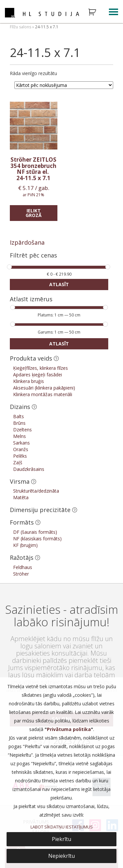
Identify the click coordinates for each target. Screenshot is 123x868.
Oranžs (21, 449)
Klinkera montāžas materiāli (43, 394)
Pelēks (20, 456)
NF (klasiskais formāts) (37, 539)
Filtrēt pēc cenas (33, 256)
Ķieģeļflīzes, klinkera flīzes (41, 368)
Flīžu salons (20, 27)
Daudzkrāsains (29, 469)
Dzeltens (22, 430)
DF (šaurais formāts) (35, 532)
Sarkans (21, 443)
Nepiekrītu (61, 856)
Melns (20, 436)
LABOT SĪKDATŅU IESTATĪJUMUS (62, 827)
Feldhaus (23, 567)
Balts (19, 416)
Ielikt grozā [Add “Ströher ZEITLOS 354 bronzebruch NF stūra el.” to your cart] (34, 213)
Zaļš (18, 462)
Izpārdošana (27, 242)
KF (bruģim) (25, 545)
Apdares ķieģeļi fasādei (38, 375)
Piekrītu (61, 839)
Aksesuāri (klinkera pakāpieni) (44, 388)
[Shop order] (64, 85)
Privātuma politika (69, 729)
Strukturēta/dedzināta (36, 491)
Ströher (21, 574)
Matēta (21, 497)
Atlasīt (59, 284)
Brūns (19, 423)
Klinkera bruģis (29, 381)
